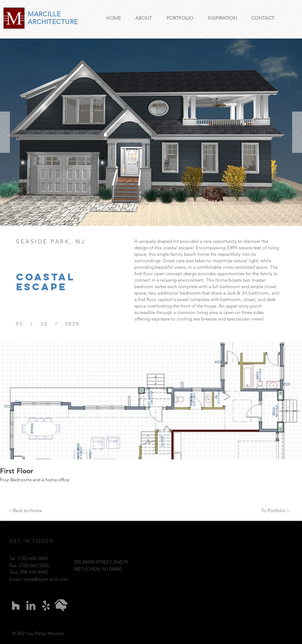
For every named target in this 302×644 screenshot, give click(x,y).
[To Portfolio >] (275, 510)
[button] (151, 132)
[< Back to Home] (25, 510)
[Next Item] (291, 401)
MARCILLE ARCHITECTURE (53, 18)
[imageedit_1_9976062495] (61, 605)
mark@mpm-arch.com (46, 579)
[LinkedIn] (31, 605)
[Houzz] (16, 605)
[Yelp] (46, 605)
